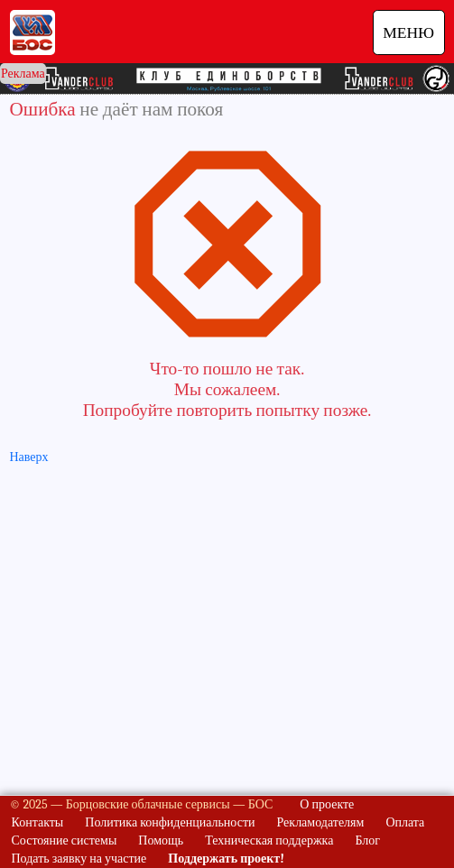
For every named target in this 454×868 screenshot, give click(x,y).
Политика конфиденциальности (170, 822)
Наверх (29, 457)
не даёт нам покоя (151, 109)
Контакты (38, 822)
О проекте (327, 804)
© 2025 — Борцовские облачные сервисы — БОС (142, 804)
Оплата (405, 822)
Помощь (161, 840)
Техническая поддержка (269, 840)
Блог (367, 840)
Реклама (23, 74)
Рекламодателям (321, 822)
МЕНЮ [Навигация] (408, 32)
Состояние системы (65, 840)
